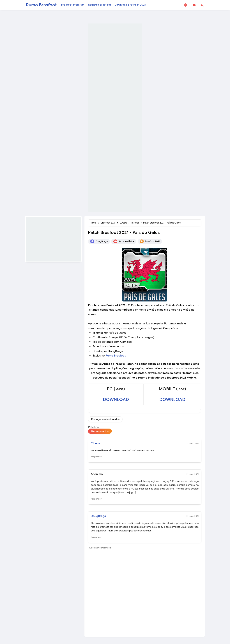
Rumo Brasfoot (116, 356)
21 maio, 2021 (193, 443)
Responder (96, 457)
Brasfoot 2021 (152, 241)
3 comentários (126, 241)
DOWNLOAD (116, 400)
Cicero (95, 443)
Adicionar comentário (100, 548)
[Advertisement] (115, 118)
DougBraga (98, 516)
